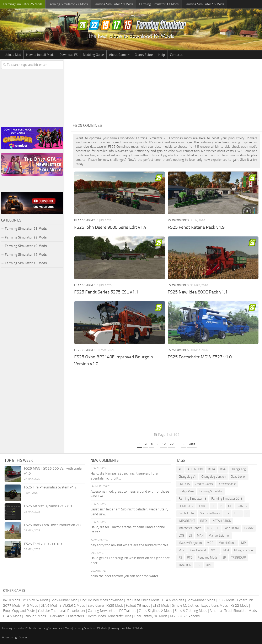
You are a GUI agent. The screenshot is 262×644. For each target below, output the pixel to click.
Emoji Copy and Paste (19, 611)
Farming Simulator (211, 492)
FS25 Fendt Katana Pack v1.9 (196, 228)
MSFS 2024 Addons (185, 616)
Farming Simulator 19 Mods (26, 246)
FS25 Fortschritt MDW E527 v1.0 (200, 357)
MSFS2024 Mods (35, 600)
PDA (226, 550)
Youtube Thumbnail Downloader (62, 611)
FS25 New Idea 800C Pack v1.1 (198, 292)
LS (190, 536)
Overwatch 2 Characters (66, 616)
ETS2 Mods (161, 606)
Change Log (238, 470)
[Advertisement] (166, 90)
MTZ (181, 550)
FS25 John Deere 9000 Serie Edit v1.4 (110, 228)
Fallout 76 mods (138, 606)
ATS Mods (31, 606)
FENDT (202, 506)
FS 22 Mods (239, 606)
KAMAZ (249, 528)
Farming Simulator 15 (192, 499)
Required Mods (208, 558)
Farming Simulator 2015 (227, 499)
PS (180, 558)
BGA (223, 470)
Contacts (176, 55)
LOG (181, 536)
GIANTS (242, 506)
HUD (237, 514)
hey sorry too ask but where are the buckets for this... (131, 545)
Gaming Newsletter (102, 611)
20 (172, 444)
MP (244, 543)
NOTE (215, 550)
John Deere (232, 528)
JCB (209, 528)
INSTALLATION (221, 521)
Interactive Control (190, 528)
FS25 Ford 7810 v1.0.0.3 (43, 544)
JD (218, 528)
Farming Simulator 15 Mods (26, 263)
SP (224, 558)
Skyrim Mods (96, 616)
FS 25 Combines (85, 221)
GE (230, 506)
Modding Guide (93, 55)
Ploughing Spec (244, 550)
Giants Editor (144, 55)
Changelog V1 (187, 477)
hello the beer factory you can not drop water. (125, 576)
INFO (203, 521)
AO (180, 470)
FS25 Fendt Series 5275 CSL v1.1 (106, 292)
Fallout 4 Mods (35, 616)
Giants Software (210, 514)
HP (227, 514)
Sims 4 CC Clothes (185, 606)
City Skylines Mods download (102, 600)
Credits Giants (204, 484)
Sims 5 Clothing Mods (191, 611)
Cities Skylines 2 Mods (156, 611)
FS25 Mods (115, 606)
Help (162, 55)
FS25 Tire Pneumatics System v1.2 (50, 488)
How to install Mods (40, 55)
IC (247, 514)
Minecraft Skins (120, 616)
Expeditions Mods (215, 606)
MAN (200, 536)
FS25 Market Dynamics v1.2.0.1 (48, 506)
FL (213, 506)
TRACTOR (185, 565)
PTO (190, 558)
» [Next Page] (184, 444)
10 (164, 444)
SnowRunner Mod (64, 600)
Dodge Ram (186, 492)
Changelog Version (213, 477)
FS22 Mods (226, 600)
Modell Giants (227, 543)
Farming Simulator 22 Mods (26, 237)
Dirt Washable (227, 484)
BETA (212, 470)
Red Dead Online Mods (143, 600)
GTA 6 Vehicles (173, 600)
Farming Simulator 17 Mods (26, 255)
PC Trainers (128, 611)
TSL (199, 565)
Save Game (96, 606)
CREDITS (184, 484)
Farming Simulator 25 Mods (26, 229)
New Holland (198, 550)
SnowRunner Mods (201, 600)
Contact (24, 638)
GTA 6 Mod (49, 606)
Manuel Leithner (219, 536)
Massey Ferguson (190, 543)
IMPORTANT (187, 521)
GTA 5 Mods (12, 616)
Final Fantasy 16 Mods (151, 616)
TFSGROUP (238, 558)
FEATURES (186, 506)
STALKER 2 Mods (72, 606)
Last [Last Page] (192, 444)
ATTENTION (195, 470)
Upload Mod (13, 55)
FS (221, 506)
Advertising (9, 638)
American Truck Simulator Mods (233, 611)
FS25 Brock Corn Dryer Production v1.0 (53, 525)
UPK (209, 565)
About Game (118, 55)
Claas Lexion (239, 477)
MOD (210, 543)
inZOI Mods (12, 600)
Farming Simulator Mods (22, 4)
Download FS (69, 55)
